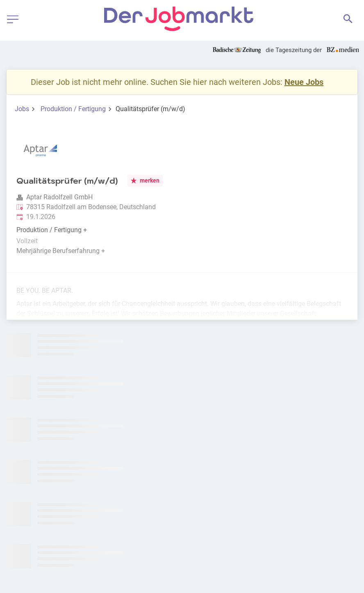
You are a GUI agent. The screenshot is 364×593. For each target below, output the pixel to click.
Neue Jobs (304, 82)
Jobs (22, 109)
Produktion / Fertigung (73, 109)
